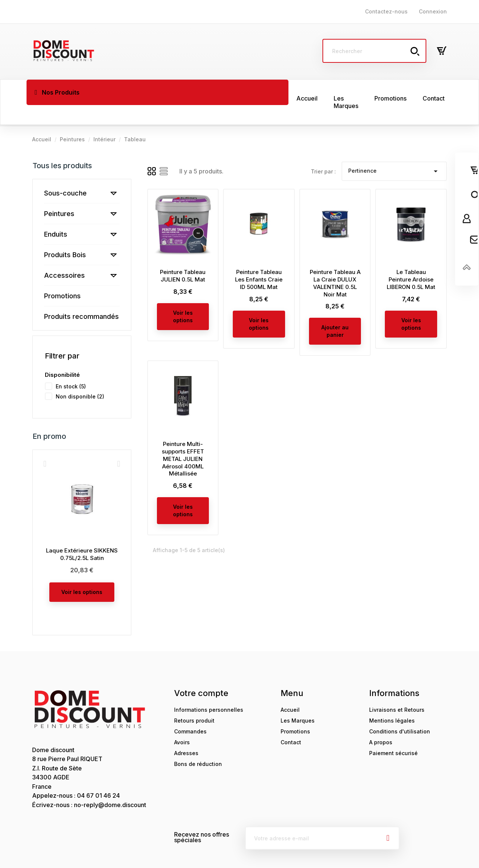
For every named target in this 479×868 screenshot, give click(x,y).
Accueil (290, 690)
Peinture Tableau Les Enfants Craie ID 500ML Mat (259, 260)
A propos (381, 723)
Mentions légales (392, 701)
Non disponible (80, 377)
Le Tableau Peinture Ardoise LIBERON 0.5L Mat (411, 260)
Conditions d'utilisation (400, 712)
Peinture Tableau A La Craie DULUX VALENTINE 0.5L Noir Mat (335, 264)
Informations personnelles (209, 690)
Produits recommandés (81, 297)
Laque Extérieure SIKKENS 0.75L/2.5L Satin (82, 535)
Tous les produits (62, 146)
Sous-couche (65, 174)
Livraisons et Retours (397, 690)
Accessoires (64, 256)
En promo (49, 417)
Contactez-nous (386, 11)
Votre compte (201, 674)
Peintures (59, 194)
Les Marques (298, 701)
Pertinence (394, 152)
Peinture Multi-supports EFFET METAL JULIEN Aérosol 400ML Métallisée (183, 439)
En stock (71, 367)
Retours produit (194, 701)
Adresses (186, 734)
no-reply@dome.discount (110, 785)
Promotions (62, 276)
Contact (291, 723)
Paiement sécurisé (393, 734)
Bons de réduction (198, 744)
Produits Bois (65, 235)
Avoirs (182, 723)
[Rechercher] (374, 51)
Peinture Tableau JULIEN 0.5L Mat (183, 256)
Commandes (190, 712)
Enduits (56, 215)
